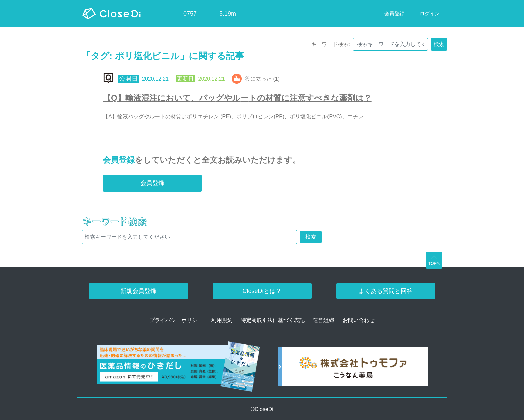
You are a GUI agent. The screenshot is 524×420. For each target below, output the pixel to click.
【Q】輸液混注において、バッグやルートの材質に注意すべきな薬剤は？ (237, 98)
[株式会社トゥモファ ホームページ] (353, 369)
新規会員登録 (138, 291)
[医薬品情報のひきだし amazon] (179, 369)
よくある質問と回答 (386, 291)
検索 (439, 44)
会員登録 (119, 160)
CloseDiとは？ (262, 291)
